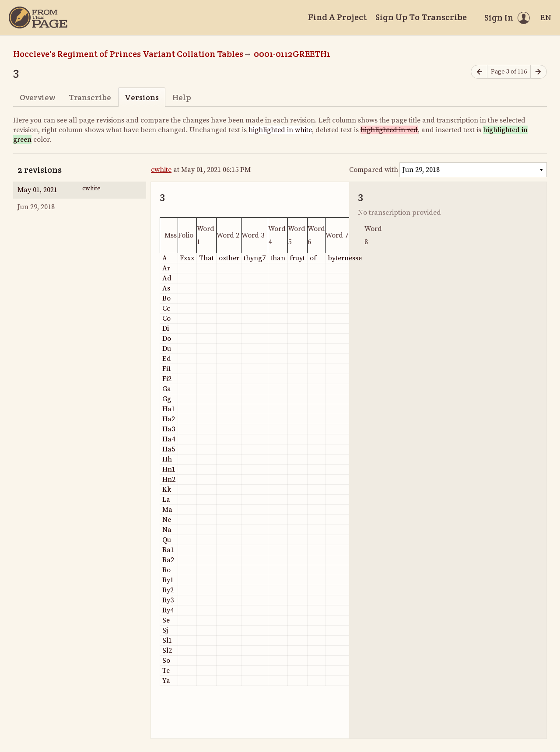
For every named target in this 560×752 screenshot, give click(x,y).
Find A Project (337, 17)
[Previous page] (479, 72)
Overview (37, 97)
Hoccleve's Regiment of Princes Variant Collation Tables (128, 54)
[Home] (38, 17)
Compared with (374, 170)
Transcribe (90, 97)
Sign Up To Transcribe (421, 17)
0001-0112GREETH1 (292, 54)
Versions (142, 97)
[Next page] (539, 72)
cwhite (161, 170)
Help (182, 97)
